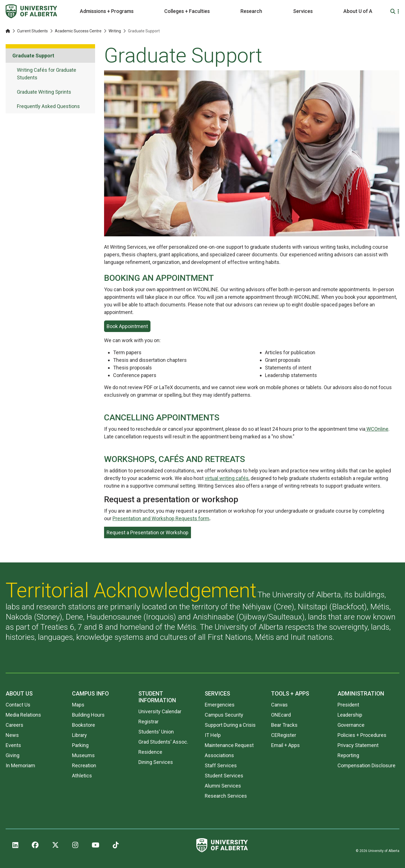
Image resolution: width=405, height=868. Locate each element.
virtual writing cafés (227, 478)
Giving (13, 755)
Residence (150, 752)
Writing (115, 31)
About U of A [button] (358, 11)
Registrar (148, 722)
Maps (78, 705)
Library (79, 735)
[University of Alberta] (31, 11)
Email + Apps (285, 745)
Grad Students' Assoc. (163, 742)
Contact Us (18, 705)
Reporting (348, 755)
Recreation (84, 765)
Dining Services (156, 762)
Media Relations (23, 715)
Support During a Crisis (230, 725)
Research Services (226, 796)
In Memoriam (20, 765)
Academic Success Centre (78, 31)
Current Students (32, 31)
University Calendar (160, 711)
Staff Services (221, 765)
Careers (14, 725)
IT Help (213, 735)
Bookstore (84, 725)
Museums (83, 755)
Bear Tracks (284, 725)
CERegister (284, 735)
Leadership (350, 715)
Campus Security (224, 715)
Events (13, 745)
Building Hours (88, 715)
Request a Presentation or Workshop (148, 532)
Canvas (279, 705)
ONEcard (281, 715)
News (12, 735)
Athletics (82, 776)
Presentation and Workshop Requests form (161, 518)
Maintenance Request (229, 745)
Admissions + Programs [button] (107, 11)
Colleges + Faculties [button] (187, 11)
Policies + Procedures (362, 735)
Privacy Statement (358, 745)
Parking (80, 745)
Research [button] (251, 11)
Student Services (224, 776)
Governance (351, 725)
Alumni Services (223, 786)
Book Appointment (127, 326)
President (348, 705)
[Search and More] (394, 11)
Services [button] (303, 11)
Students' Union (156, 732)
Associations (219, 755)
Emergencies (220, 705)
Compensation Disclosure (366, 765)
